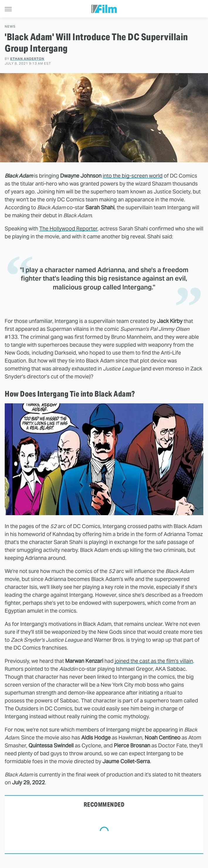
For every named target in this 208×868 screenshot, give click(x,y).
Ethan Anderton (27, 59)
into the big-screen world (133, 176)
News (10, 27)
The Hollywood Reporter (68, 229)
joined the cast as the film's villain (154, 661)
